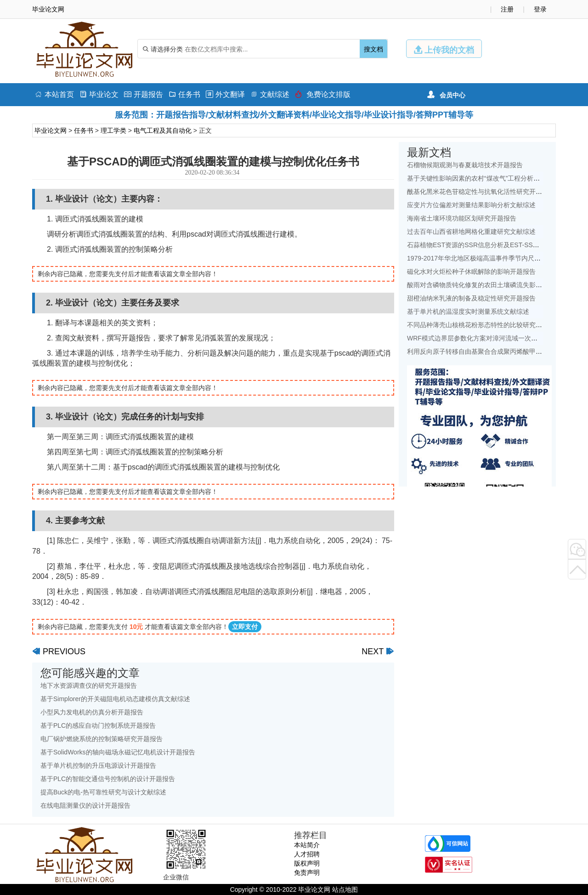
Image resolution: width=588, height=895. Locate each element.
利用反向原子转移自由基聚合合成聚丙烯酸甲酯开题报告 (487, 351)
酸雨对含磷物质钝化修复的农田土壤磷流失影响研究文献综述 (494, 285)
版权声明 (307, 863)
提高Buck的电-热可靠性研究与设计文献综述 (103, 792)
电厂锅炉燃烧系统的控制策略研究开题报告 (102, 739)
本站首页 (54, 94)
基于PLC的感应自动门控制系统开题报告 (98, 725)
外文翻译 (225, 94)
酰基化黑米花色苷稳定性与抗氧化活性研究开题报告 (481, 192)
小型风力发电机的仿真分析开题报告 (92, 712)
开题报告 (144, 94)
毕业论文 (99, 94)
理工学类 (113, 130)
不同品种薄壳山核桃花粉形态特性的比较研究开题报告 (484, 325)
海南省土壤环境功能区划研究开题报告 (462, 218)
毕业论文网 (51, 130)
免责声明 (307, 872)
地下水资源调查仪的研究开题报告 (89, 685)
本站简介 (307, 845)
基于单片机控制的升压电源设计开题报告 (98, 765)
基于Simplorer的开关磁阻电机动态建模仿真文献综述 (115, 699)
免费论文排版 (323, 94)
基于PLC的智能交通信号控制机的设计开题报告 (108, 779)
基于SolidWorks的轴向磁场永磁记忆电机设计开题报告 (118, 752)
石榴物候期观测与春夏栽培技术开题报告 (465, 165)
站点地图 (345, 889)
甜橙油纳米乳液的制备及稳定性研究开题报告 (471, 298)
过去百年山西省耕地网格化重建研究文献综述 (471, 232)
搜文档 (373, 49)
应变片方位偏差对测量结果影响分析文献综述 (471, 205)
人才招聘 (307, 854)
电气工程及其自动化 (163, 130)
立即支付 (245, 627)
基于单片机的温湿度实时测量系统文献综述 (468, 312)
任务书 (184, 94)
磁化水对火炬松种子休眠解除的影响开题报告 (471, 272)
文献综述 (270, 94)
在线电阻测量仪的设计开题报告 (85, 805)
